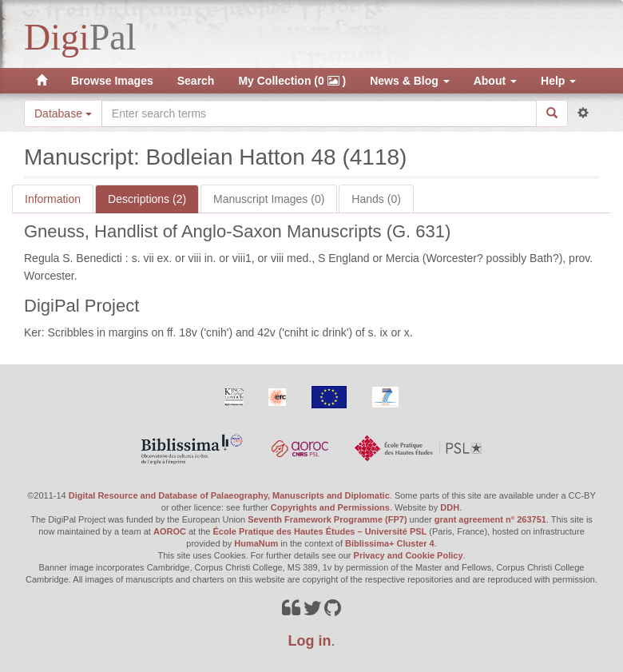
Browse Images (112, 81)
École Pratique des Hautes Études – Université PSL (320, 531)
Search (196, 81)
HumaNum (256, 543)
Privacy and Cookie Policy (409, 555)
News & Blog (409, 81)
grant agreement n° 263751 (490, 519)
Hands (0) (376, 199)
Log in (310, 641)
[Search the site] (319, 113)
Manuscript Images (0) (269, 199)
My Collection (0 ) (292, 81)
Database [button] (63, 113)
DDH (450, 507)
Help (558, 81)
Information (53, 199)
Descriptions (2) (147, 199)
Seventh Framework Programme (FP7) (327, 519)
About (495, 81)
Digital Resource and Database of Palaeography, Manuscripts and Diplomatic (229, 495)
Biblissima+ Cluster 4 (390, 543)
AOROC (170, 531)
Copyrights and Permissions (330, 507)
